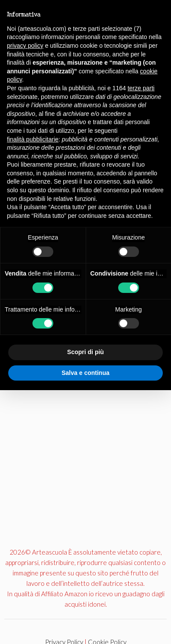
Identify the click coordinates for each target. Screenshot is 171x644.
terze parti (141, 88)
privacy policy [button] (25, 46)
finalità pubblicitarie (33, 139)
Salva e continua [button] (85, 373)
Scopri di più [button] (85, 352)
